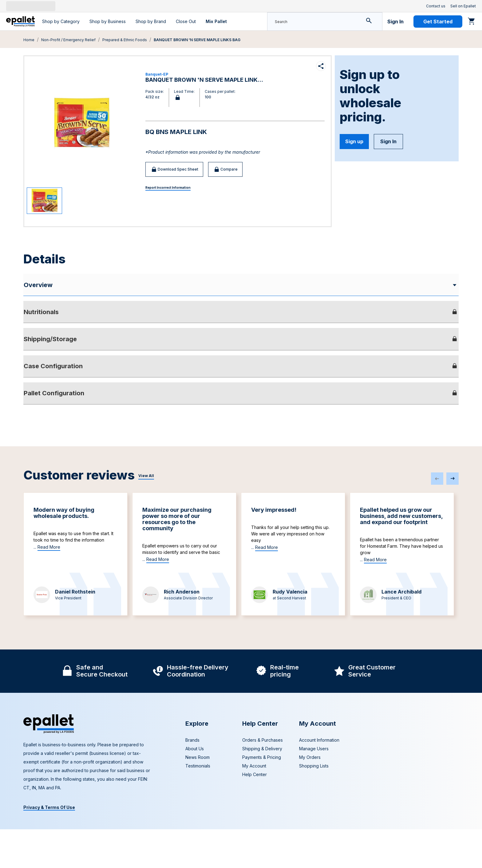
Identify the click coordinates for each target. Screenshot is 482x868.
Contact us (436, 6)
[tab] (241, 326)
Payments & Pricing (262, 796)
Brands (192, 779)
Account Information (319, 779)
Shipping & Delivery (262, 787)
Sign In (395, 22)
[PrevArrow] (434, 513)
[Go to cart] (472, 21)
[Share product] (319, 68)
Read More (49, 586)
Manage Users (314, 787)
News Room (198, 796)
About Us (195, 787)
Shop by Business (108, 21)
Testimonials (198, 805)
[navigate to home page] (20, 22)
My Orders (310, 796)
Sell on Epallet (463, 6)
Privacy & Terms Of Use (49, 846)
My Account (254, 805)
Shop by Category (61, 21)
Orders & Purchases (263, 779)
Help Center (255, 813)
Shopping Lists (314, 805)
